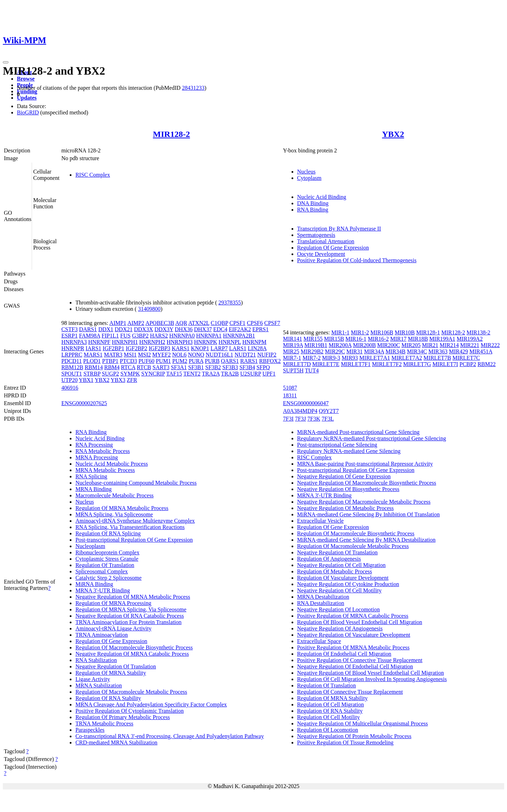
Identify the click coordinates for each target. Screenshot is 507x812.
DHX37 (203, 329)
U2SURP (251, 374)
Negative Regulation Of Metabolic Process (346, 508)
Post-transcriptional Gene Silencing (337, 445)
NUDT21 (245, 355)
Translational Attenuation (326, 241)
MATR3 (113, 355)
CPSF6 (255, 323)
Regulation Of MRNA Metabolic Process (122, 508)
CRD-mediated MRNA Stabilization (116, 742)
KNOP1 (200, 348)
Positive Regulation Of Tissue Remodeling (345, 742)
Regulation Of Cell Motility (328, 717)
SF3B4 (247, 367)
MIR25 (291, 351)
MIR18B (418, 339)
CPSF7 (272, 323)
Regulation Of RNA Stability (108, 698)
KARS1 (181, 348)
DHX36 (184, 329)
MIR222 (490, 345)
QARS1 (230, 361)
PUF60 (146, 361)
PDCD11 (71, 361)
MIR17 (398, 339)
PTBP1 (110, 361)
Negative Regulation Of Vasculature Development (354, 635)
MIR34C (417, 351)
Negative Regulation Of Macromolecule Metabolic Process (364, 502)
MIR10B (405, 332)
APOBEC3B (160, 323)
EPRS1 (261, 329)
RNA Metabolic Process (103, 451)
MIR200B (364, 345)
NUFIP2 (267, 355)
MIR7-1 (292, 358)
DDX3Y (164, 329)
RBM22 (487, 364)
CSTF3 (69, 329)
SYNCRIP (153, 374)
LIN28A (257, 348)
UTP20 (69, 380)
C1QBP (220, 323)
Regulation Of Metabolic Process (335, 571)
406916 (70, 388)
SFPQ (263, 367)
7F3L (328, 419)
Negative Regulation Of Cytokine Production (348, 584)
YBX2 (393, 134)
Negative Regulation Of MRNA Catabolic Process (132, 654)
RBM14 (94, 367)
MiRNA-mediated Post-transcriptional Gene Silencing (358, 432)
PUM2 (180, 361)
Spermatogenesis (316, 235)
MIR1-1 (340, 332)
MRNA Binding (93, 489)
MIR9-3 (331, 358)
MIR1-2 (360, 332)
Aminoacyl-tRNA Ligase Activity (113, 628)
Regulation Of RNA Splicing (108, 533)
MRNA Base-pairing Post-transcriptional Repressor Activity (365, 464)
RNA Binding (313, 210)
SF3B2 (213, 367)
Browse (26, 79)
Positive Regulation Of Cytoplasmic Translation (130, 711)
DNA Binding (313, 203)
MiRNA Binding (94, 584)
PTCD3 (128, 361)
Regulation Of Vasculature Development (343, 578)
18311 (290, 395)
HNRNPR (73, 348)
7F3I (288, 419)
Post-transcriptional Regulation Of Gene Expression (134, 540)
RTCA (128, 367)
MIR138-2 (478, 332)
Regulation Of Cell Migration (331, 704)
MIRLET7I (445, 364)
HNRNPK (206, 342)
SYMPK (130, 374)
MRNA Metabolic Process (105, 470)
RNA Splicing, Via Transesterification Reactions (130, 527)
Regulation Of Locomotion (328, 730)
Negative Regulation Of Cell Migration (342, 565)
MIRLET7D (297, 364)
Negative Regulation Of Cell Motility (339, 590)
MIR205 (411, 345)
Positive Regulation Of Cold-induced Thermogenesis (357, 260)
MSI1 (130, 355)
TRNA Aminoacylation (102, 635)
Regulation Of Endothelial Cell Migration (344, 654)
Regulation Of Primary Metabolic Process (123, 717)
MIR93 (350, 358)
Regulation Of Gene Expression (333, 248)
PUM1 (164, 361)
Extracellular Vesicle (321, 521)
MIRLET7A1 (375, 358)
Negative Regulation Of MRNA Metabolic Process (133, 597)
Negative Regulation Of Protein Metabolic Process (354, 736)
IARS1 (93, 348)
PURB (212, 361)
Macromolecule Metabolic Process (114, 495)
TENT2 (192, 374)
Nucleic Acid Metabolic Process (112, 464)
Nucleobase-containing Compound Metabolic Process (136, 483)
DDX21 (124, 329)
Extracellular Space (319, 641)
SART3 (161, 367)
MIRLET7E (326, 364)
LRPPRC (72, 355)
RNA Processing (94, 445)
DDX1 (106, 329)
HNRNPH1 (125, 342)
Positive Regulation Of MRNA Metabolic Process (353, 647)
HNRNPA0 (182, 336)
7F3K (314, 419)
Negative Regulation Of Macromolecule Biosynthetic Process (367, 483)
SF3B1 (196, 367)
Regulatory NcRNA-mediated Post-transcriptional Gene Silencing (372, 438)
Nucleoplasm (90, 546)
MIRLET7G (417, 364)
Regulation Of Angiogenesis (329, 559)
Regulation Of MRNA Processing (113, 603)
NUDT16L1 (219, 355)
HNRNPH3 (180, 342)
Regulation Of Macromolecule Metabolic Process (131, 692)
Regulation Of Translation (105, 565)
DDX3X (143, 329)
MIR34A (374, 351)
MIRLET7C (466, 358)
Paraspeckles (90, 730)
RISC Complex (93, 175)
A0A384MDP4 (300, 411)
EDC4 (220, 329)
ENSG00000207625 (84, 403)
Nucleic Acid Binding (322, 197)
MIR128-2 (171, 134)
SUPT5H (293, 370)
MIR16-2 (378, 339)
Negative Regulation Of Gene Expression (344, 476)
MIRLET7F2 (387, 364)
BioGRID (28, 112)
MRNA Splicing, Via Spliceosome (114, 514)
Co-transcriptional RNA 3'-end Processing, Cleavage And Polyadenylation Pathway (170, 736)
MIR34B (396, 351)
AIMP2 (136, 323)
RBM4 (112, 367)
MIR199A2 (470, 339)
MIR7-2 (312, 358)
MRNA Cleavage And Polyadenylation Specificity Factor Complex (151, 704)
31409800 (149, 309)
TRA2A (211, 374)
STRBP (92, 374)
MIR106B (382, 332)
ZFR (132, 380)
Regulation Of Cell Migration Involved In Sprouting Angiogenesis (372, 679)
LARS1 (238, 348)
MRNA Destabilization (323, 597)
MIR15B (334, 339)
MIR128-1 (428, 332)
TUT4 (312, 370)
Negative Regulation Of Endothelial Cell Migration (355, 666)
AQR (181, 323)
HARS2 (159, 336)
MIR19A (293, 345)
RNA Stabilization (96, 660)
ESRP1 (69, 336)
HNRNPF (99, 342)
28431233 (193, 88)
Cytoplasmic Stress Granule (107, 559)
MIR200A (340, 345)
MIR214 (449, 345)
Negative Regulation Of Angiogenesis (340, 628)
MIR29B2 (312, 351)
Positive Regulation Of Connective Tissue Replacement (360, 660)
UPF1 (269, 374)
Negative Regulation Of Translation (116, 666)
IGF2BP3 (159, 348)
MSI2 (144, 355)
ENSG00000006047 (306, 403)
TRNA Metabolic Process (104, 723)
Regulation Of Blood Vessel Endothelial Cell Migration (360, 622)
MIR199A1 (442, 339)
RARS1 (249, 361)
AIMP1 (118, 323)
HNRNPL (230, 342)
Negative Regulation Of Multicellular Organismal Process (363, 723)
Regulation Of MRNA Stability (111, 673)
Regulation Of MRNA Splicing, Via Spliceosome (131, 609)
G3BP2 (140, 336)
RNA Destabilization (321, 603)
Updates (27, 98)
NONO (196, 355)
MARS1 (93, 355)
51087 (290, 388)
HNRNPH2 (152, 342)
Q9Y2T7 (329, 411)
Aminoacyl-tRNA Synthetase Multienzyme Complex (135, 521)
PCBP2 (468, 364)
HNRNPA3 (74, 342)
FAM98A (89, 336)
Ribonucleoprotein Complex (107, 552)
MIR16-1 (356, 339)
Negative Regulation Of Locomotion (339, 609)
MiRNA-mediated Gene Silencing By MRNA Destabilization (366, 540)
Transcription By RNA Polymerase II (339, 229)
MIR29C (335, 351)
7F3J (301, 419)
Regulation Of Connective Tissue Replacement (350, 692)
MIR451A (481, 351)
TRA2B (230, 374)
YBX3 (118, 380)
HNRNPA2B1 (239, 336)
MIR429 (458, 351)
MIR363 (438, 351)
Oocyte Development (321, 254)
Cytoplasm (309, 178)
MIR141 (293, 339)
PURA (196, 361)
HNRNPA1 (209, 336)
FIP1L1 (110, 336)
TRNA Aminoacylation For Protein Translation (128, 622)
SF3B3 (230, 367)
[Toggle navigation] (6, 62)
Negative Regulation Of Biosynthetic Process (348, 489)
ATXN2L (199, 323)
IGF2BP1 (114, 348)
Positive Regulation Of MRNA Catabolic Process (353, 616)
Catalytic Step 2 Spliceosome (108, 578)
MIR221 (470, 345)
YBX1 (86, 380)
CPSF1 (237, 323)
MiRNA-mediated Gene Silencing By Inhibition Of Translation (368, 514)
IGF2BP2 (136, 348)
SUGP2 (110, 374)
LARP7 (219, 348)
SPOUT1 (72, 374)
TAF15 (174, 374)
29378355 (230, 303)
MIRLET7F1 (356, 364)
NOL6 (179, 355)
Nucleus (306, 172)
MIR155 (313, 339)
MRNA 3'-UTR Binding (103, 590)
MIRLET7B (437, 358)
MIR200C (389, 345)
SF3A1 (179, 367)
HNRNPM (254, 342)
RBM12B (72, 367)
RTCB (144, 367)
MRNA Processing (96, 457)
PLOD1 (92, 361)
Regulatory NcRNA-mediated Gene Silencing (349, 451)
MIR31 (355, 351)
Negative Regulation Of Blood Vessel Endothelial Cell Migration (371, 673)
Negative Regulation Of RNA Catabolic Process (130, 616)
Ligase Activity (93, 679)
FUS (126, 336)
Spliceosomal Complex (102, 571)
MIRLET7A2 (407, 358)
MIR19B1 (316, 345)
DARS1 (88, 329)
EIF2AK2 (240, 329)
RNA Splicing (91, 476)
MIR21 (430, 345)
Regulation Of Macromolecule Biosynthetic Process (134, 647)
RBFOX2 (270, 361)
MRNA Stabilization (99, 685)
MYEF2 (162, 355)
